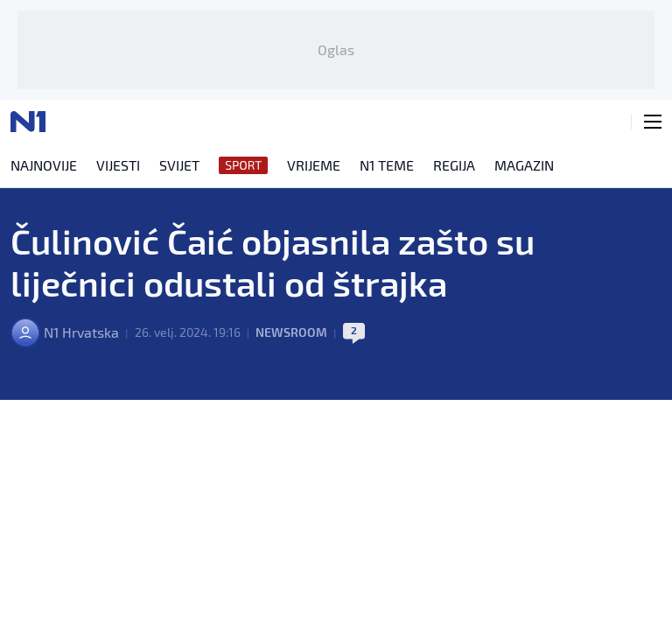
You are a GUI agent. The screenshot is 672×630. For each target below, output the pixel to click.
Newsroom (291, 332)
